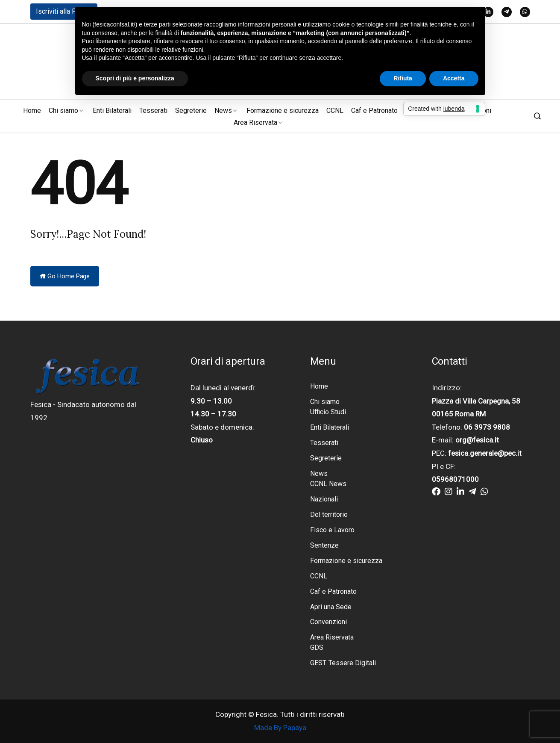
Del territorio (329, 514)
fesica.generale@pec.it (485, 453)
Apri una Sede (331, 607)
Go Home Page (65, 276)
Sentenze (324, 545)
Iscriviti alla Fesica (64, 11)
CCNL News (328, 484)
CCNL (335, 111)
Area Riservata (255, 122)
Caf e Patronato (374, 111)
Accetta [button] (454, 78)
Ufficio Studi (328, 412)
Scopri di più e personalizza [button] (135, 78)
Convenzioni (328, 622)
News (223, 111)
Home (32, 111)
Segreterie (191, 111)
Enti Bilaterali (112, 111)
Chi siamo (63, 111)
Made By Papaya (280, 728)
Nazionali (324, 499)
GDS (317, 648)
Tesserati (153, 111)
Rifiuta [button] (403, 78)
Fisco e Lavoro (332, 530)
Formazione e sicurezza (283, 111)
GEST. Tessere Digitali (343, 663)
